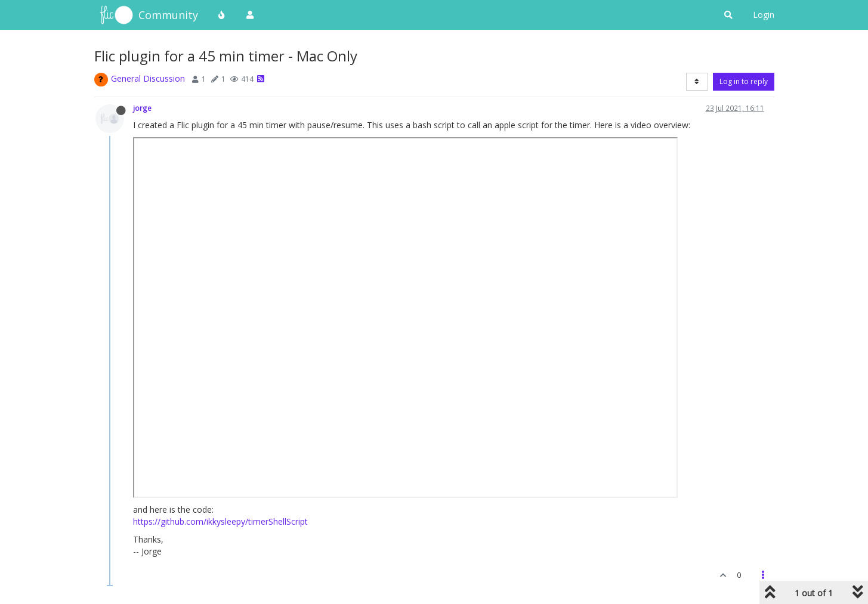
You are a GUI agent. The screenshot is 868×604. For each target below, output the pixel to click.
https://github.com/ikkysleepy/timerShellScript (220, 521)
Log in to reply (744, 81)
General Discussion (148, 78)
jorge (142, 108)
